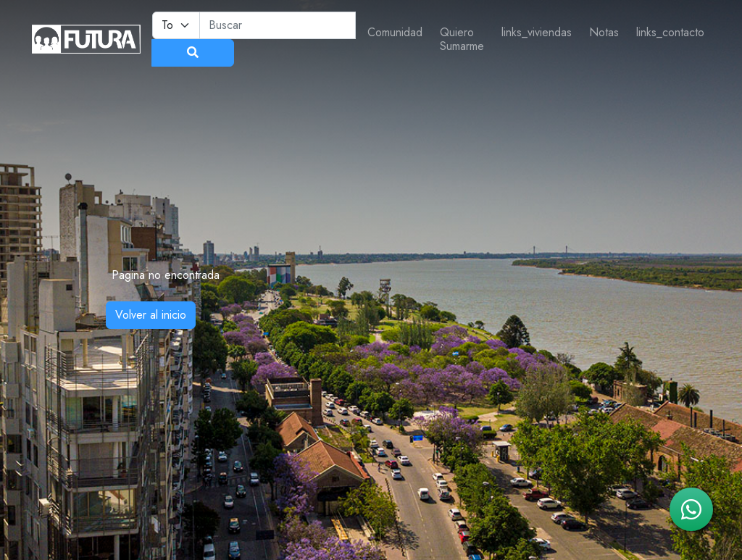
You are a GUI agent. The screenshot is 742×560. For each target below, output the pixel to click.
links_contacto (670, 32)
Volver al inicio (151, 315)
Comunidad (395, 32)
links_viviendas (537, 32)
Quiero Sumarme (462, 39)
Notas (604, 32)
